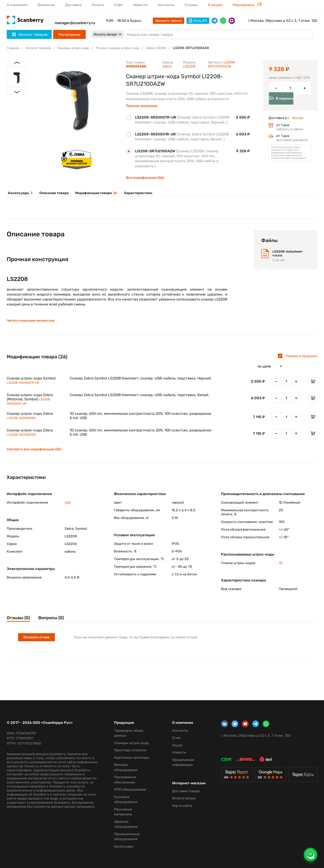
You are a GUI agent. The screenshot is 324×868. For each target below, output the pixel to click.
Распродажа (69, 35)
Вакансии (46, 5)
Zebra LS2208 (167, 48)
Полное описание (142, 106)
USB (68, 505)
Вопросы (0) (57, 621)
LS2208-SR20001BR (23, 421)
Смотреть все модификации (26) (35, 452)
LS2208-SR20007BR (23, 437)
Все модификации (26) (146, 178)
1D (281, 566)
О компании (17, 5)
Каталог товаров (40, 48)
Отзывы (191, 5)
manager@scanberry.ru (75, 23)
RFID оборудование (128, 789)
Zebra (167, 66)
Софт (118, 5)
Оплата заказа (181, 793)
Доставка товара (183, 786)
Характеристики (134, 193)
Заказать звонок (169, 21)
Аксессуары (19, 193)
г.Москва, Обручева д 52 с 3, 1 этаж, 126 (283, 21)
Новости (140, 5)
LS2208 (189, 66)
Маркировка (247, 5)
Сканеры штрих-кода (78, 48)
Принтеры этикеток (128, 745)
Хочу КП (198, 21)
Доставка (73, 5)
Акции (174, 740)
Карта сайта (179, 801)
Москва (298, 124)
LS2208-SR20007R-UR (25, 385)
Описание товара (52, 193)
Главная (13, 48)
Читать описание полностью (32, 323)
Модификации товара (93, 193)
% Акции (215, 5)
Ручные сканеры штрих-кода (126, 48)
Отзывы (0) (20, 621)
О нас (174, 733)
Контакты (166, 5)
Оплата (98, 5)
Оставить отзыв (37, 641)
